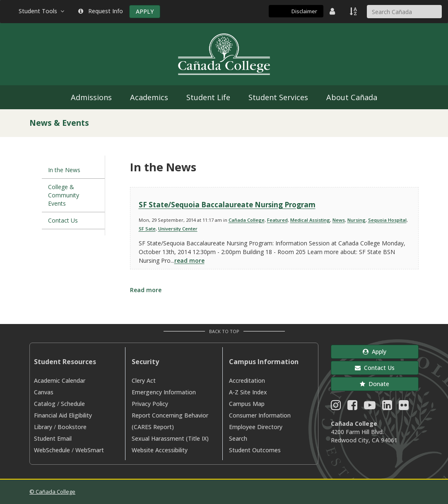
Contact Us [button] (375, 368)
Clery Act (144, 380)
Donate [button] (375, 384)
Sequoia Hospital (387, 220)
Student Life (208, 97)
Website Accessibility (160, 450)
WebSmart (90, 450)
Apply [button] (375, 352)
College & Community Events (64, 195)
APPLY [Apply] (145, 11)
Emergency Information (164, 392)
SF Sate (147, 229)
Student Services (278, 97)
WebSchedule (52, 450)
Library (43, 427)
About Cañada (352, 97)
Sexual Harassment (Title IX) (170, 438)
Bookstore (72, 427)
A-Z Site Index (248, 392)
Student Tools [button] (42, 11)
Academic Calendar (60, 380)
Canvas (44, 392)
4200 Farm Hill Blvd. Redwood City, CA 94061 (364, 436)
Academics (149, 97)
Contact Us (63, 220)
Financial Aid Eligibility (63, 415)
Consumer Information (260, 415)
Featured (277, 220)
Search (238, 438)
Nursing (356, 220)
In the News (64, 170)
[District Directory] (333, 11)
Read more (146, 290)
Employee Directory (256, 427)
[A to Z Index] (354, 11)
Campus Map (247, 404)
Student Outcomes (255, 450)
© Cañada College (52, 492)
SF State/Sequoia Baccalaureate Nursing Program (227, 205)
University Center (178, 229)
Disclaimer (304, 11)
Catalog (45, 404)
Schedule (73, 404)
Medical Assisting (310, 220)
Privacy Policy (150, 404)
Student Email (53, 438)
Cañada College (247, 220)
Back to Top (224, 331)
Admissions (91, 97)
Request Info (101, 11)
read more (189, 260)
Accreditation (247, 380)
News (339, 220)
